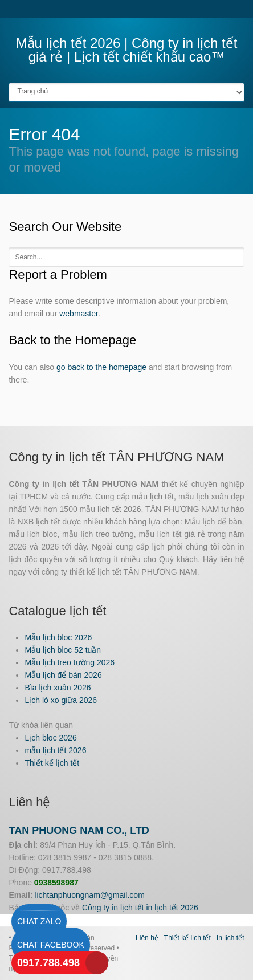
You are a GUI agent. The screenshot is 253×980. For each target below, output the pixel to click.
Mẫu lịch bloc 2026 (58, 637)
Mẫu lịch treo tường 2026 (70, 662)
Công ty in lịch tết (113, 908)
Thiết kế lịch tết (52, 763)
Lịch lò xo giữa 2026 (61, 700)
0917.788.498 (48, 963)
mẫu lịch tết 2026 (55, 750)
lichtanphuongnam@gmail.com (89, 895)
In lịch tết (230, 938)
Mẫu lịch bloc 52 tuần (63, 650)
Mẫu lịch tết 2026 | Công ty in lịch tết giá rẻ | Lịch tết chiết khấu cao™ (127, 50)
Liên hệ (147, 938)
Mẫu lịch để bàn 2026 (63, 675)
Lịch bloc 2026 (50, 738)
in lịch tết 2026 (172, 908)
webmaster (79, 314)
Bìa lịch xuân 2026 (58, 688)
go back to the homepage (101, 367)
